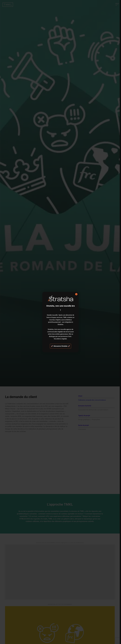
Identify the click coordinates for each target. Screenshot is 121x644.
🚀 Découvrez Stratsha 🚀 (61, 346)
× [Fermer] (76, 294)
